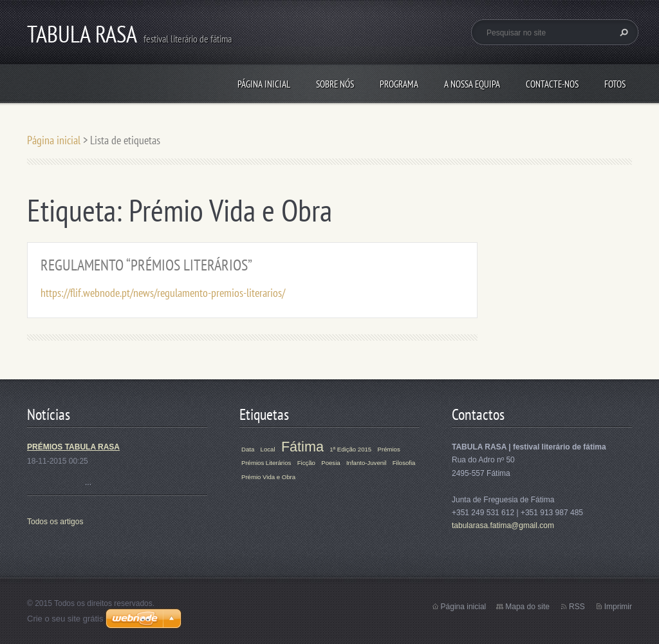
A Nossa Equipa (472, 84)
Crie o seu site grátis (65, 619)
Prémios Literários (266, 463)
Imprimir (618, 607)
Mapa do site (527, 607)
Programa (399, 84)
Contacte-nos (552, 84)
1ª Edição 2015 (350, 449)
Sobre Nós (335, 84)
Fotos (615, 84)
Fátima (302, 447)
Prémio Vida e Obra (268, 477)
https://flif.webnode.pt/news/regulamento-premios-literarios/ (163, 293)
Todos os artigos (55, 522)
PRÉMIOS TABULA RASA (73, 447)
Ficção (306, 463)
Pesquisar (622, 32)
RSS (577, 607)
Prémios (389, 449)
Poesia (330, 463)
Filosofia (404, 463)
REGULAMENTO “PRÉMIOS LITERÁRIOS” (146, 265)
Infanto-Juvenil (366, 463)
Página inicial (264, 84)
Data (248, 449)
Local (268, 449)
